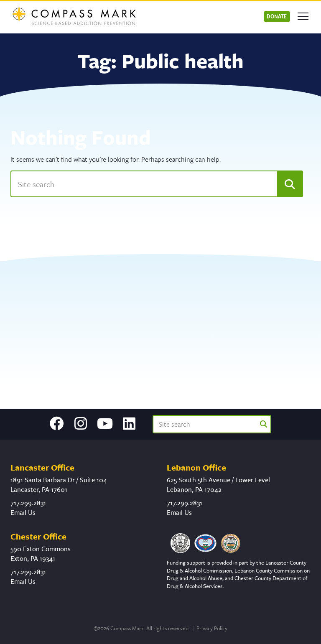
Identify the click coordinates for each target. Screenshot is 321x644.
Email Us (23, 512)
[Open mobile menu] (303, 16)
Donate (277, 16)
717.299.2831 (28, 503)
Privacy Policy (212, 628)
